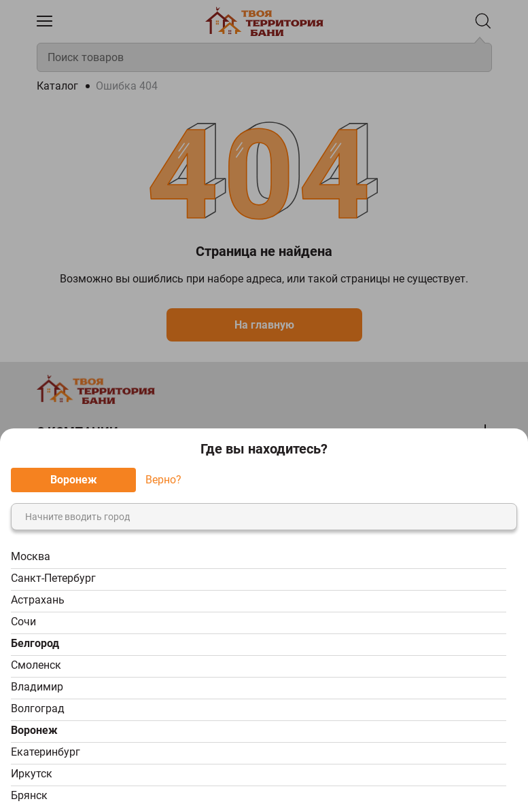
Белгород (35, 643)
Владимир (37, 687)
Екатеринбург (46, 752)
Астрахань (38, 600)
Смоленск (36, 665)
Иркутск (32, 774)
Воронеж (34, 730)
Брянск (29, 795)
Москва (31, 556)
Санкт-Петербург (53, 578)
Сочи (23, 622)
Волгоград (38, 708)
